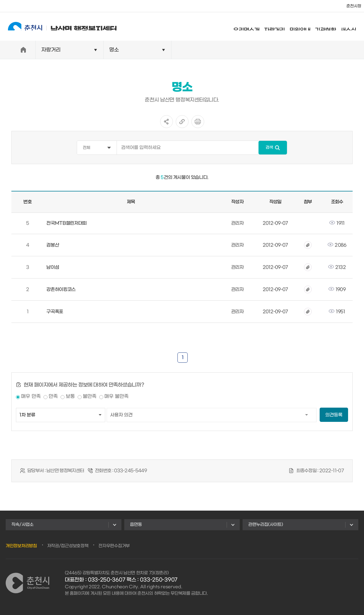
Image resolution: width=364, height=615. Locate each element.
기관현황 (330, 27)
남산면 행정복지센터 (57, 26)
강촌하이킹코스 (61, 289)
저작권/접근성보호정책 (68, 546)
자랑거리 (280, 27)
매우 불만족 (116, 397)
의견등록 (334, 415)
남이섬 (53, 267)
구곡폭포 (55, 312)
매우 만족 (31, 397)
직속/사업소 (22, 525)
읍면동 (136, 525)
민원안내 (305, 27)
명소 (114, 50)
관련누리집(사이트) (266, 525)
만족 (53, 397)
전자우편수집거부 (114, 546)
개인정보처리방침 (21, 546)
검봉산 (53, 245)
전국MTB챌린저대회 (67, 223)
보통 (70, 397)
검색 (269, 147)
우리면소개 (251, 27)
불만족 (90, 397)
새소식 (353, 27)
